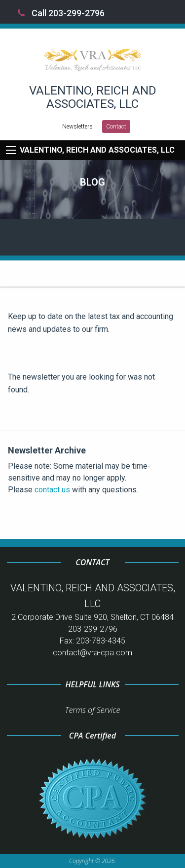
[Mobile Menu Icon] (11, 150)
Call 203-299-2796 (61, 13)
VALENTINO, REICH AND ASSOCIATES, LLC (97, 150)
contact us (52, 490)
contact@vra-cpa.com (92, 653)
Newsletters (77, 127)
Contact (116, 127)
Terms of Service (93, 710)
